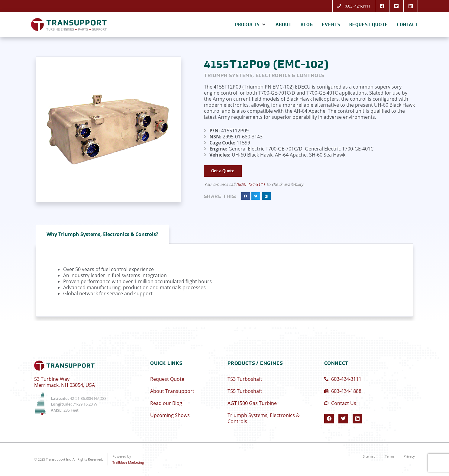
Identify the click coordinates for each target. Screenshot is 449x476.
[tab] (102, 234)
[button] (251, 24)
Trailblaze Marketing (128, 462)
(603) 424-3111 (251, 185)
